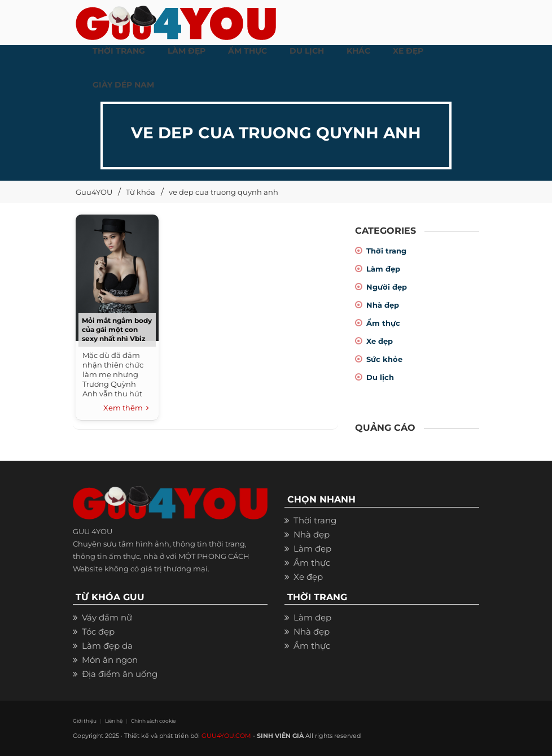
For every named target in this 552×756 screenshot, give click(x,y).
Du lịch (380, 377)
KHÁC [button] (358, 51)
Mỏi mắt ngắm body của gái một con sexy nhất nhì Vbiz (117, 329)
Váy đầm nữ (107, 617)
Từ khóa (141, 192)
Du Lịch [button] (307, 51)
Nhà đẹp (383, 305)
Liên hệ (114, 721)
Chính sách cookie (153, 721)
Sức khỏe (384, 359)
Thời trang (386, 251)
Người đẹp (387, 287)
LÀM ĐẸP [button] (187, 51)
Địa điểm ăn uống (120, 674)
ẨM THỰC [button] (247, 51)
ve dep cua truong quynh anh (224, 192)
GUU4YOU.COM (226, 736)
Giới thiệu (85, 721)
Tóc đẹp (98, 632)
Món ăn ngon (110, 660)
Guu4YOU (94, 192)
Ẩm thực (383, 323)
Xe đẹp (380, 341)
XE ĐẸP (408, 51)
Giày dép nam (123, 85)
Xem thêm (126, 408)
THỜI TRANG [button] (119, 51)
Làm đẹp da (107, 646)
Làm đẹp (383, 269)
